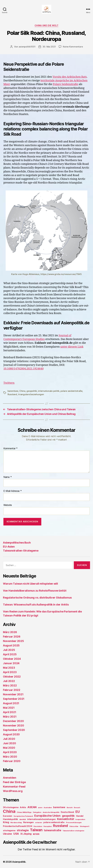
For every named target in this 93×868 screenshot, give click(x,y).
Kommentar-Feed (14, 787)
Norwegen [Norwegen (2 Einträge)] (28, 822)
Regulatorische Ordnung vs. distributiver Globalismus (37, 598)
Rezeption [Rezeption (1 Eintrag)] (48, 826)
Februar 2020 (12, 761)
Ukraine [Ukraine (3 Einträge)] (7, 834)
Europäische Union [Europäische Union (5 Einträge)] (47, 816)
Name (8, 477)
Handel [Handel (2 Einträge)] (80, 816)
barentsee (13, 391)
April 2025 (10, 654)
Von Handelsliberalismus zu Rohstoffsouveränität (35, 591)
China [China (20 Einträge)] (9, 811)
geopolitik (32, 391)
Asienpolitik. (19, 862)
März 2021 (10, 717)
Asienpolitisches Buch (17, 543)
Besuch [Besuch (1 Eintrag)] (77, 808)
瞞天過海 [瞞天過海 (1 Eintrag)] (36, 834)
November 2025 (13, 641)
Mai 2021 (9, 708)
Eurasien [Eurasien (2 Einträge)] (8, 816)
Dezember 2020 (13, 721)
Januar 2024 (11, 663)
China (22, 391)
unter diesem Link (72, 347)
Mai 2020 (9, 748)
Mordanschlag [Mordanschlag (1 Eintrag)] (16, 823)
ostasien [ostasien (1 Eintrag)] (38, 823)
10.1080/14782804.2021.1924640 (23, 369)
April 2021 (10, 712)
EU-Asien (9, 547)
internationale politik (49, 391)
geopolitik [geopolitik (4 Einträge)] (68, 816)
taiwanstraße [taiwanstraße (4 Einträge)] (52, 830)
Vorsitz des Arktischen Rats (70, 77)
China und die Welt (46, 25)
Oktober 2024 (12, 659)
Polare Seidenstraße (65, 84)
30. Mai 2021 (49, 47)
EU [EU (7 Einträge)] (77, 812)
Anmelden (10, 778)
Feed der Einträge (14, 782)
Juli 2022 (9, 681)
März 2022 (10, 685)
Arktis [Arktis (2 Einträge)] (23, 807)
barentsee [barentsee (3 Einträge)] (59, 807)
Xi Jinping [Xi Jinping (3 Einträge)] (26, 834)
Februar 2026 (12, 637)
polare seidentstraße (71, 391)
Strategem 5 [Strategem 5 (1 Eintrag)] (85, 826)
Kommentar (10, 449)
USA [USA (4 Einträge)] (16, 834)
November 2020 (14, 725)
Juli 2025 (9, 650)
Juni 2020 (10, 743)
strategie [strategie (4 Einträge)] (23, 830)
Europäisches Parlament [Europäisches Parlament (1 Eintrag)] (23, 816)
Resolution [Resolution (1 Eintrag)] (38, 826)
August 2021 (11, 703)
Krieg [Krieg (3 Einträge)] (6, 822)
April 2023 (10, 672)
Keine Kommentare (73, 47)
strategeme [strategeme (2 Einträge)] (9, 830)
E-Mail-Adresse (13, 491)
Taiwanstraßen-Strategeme (21, 551)
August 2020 (11, 734)
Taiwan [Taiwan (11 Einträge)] (36, 830)
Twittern (9, 383)
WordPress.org (13, 791)
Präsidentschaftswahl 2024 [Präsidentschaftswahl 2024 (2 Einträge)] (18, 826)
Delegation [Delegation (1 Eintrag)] (37, 812)
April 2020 (10, 752)
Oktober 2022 (12, 677)
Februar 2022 (12, 690)
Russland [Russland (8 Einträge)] (60, 826)
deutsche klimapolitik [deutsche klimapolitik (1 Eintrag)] (51, 812)
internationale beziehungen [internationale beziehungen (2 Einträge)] (41, 819)
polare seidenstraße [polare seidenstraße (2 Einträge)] (54, 822)
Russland (12, 394)
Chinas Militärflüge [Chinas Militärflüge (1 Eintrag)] (24, 812)
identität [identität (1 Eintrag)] (23, 819)
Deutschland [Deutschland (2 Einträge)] (67, 812)
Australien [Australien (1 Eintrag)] (48, 808)
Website (8, 505)
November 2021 (13, 694)
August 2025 (11, 645)
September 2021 (14, 699)
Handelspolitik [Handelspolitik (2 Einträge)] (10, 819)
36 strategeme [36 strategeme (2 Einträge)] (11, 807)
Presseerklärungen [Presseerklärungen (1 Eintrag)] (74, 823)
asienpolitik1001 (27, 47)
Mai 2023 (9, 668)
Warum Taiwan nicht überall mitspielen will (30, 584)
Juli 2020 (9, 739)
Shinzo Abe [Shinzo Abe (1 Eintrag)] (74, 826)
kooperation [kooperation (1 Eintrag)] (80, 819)
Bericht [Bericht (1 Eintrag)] (70, 808)
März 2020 (10, 757)
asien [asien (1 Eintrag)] (40, 808)
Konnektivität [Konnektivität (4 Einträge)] (66, 819)
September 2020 (14, 730)
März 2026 (10, 632)
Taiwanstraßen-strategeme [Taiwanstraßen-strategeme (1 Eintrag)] (73, 831)
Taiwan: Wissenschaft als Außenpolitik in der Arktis (36, 605)
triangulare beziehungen (31, 394)
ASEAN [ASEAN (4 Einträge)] (32, 807)
